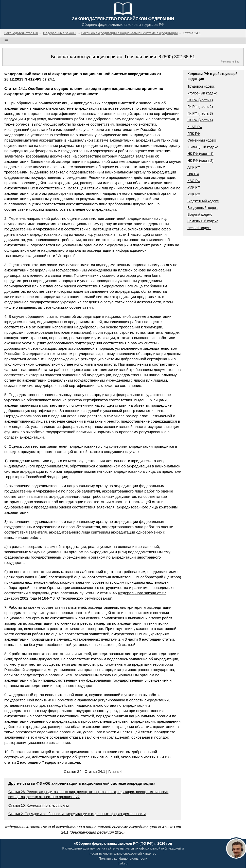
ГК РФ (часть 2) (200, 107)
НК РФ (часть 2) (200, 161)
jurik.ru (236, 62)
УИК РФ (194, 187)
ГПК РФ (194, 134)
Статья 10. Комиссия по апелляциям (39, 805)
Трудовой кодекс (201, 86)
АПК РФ (194, 167)
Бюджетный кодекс (203, 201)
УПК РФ (194, 194)
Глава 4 (115, 771)
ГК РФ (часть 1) (200, 100)
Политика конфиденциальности (123, 859)
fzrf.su (123, 863)
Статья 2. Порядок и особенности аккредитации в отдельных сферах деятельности (77, 814)
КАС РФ (194, 181)
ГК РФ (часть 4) (200, 120)
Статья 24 (73, 771)
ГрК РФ (193, 174)
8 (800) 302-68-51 (177, 57)
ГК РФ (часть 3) (200, 113)
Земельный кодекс (203, 221)
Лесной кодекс (199, 228)
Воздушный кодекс (203, 208)
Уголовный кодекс (202, 93)
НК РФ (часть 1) (200, 154)
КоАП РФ (195, 127)
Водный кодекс (200, 214)
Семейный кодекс (202, 140)
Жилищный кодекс (203, 147)
